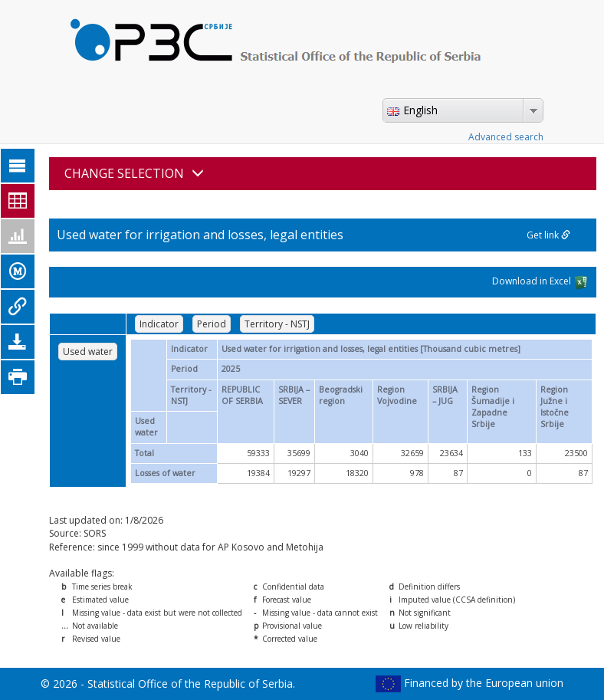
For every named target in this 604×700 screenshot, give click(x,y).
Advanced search (506, 137)
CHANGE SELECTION (134, 173)
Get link (548, 235)
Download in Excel (540, 282)
